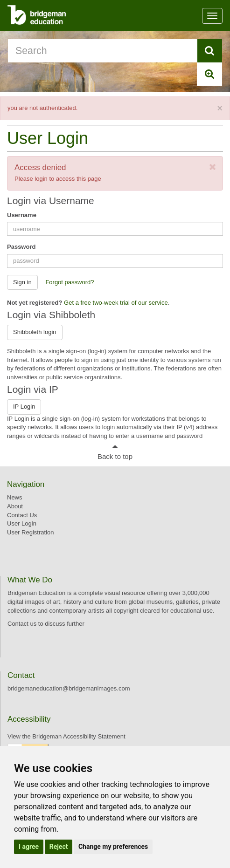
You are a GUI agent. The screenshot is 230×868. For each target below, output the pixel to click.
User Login (22, 523)
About (15, 506)
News (15, 497)
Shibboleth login (35, 332)
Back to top (115, 456)
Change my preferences (113, 847)
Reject (59, 847)
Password (21, 247)
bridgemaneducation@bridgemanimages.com (69, 688)
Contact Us (22, 515)
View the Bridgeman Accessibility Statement (66, 736)
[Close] (220, 109)
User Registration (30, 532)
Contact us (22, 624)
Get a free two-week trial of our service (116, 303)
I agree (29, 847)
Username (22, 215)
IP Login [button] (24, 407)
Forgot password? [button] (70, 282)
